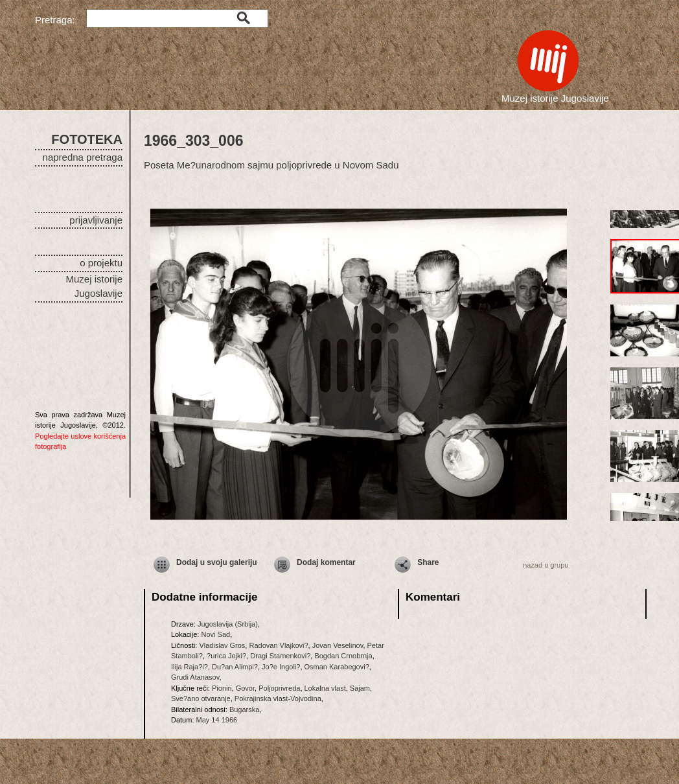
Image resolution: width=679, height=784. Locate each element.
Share (428, 562)
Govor (245, 688)
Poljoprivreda (279, 688)
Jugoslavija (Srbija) (228, 624)
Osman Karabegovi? (337, 667)
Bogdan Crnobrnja (343, 656)
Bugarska (244, 709)
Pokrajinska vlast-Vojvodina (278, 698)
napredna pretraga (83, 157)
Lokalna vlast (325, 688)
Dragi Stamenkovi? (280, 656)
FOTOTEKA (87, 139)
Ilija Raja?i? (190, 667)
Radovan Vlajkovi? (278, 645)
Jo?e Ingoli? (281, 667)
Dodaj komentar (326, 562)
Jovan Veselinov (338, 645)
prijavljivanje (96, 220)
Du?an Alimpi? (235, 667)
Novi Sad (215, 634)
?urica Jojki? (226, 656)
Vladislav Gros (222, 645)
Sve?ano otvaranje (201, 698)
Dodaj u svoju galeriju (217, 562)
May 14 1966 (217, 720)
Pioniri (222, 688)
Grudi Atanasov (195, 677)
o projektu (101, 263)
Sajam (360, 688)
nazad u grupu (546, 565)
